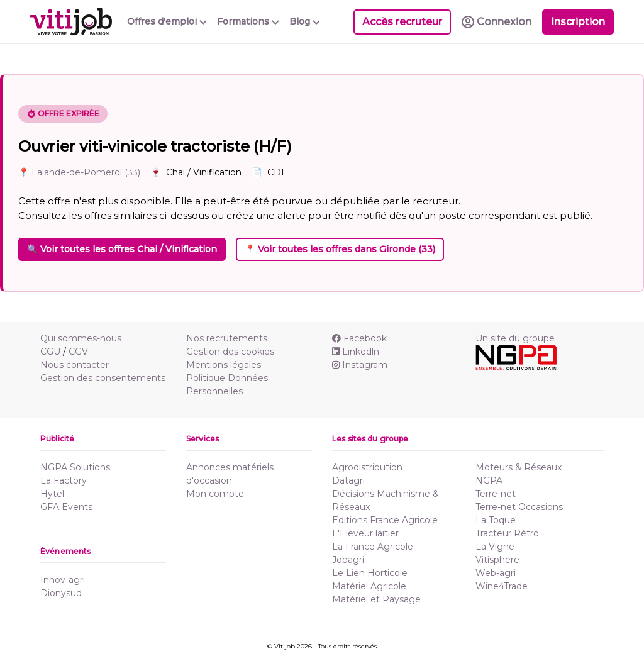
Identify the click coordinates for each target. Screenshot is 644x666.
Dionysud (61, 593)
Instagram (360, 365)
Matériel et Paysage (376, 599)
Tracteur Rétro (507, 533)
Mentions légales (224, 365)
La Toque (496, 520)
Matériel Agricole (369, 586)
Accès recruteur (402, 22)
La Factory (64, 480)
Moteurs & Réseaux (519, 467)
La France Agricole (373, 547)
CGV (78, 352)
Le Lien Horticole (370, 573)
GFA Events (66, 507)
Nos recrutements (227, 338)
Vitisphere (497, 560)
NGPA (489, 480)
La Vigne (495, 547)
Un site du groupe (515, 338)
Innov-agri (63, 580)
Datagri (348, 480)
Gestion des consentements (103, 378)
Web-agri (496, 573)
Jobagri (348, 560)
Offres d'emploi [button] (167, 21)
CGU (50, 352)
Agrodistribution (367, 467)
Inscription (578, 22)
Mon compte (215, 494)
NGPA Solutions (75, 467)
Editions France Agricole (385, 520)
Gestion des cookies (230, 352)
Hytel (52, 494)
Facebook (359, 338)
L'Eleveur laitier (365, 533)
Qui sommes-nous (81, 338)
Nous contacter (75, 365)
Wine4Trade (502, 586)
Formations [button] (248, 21)
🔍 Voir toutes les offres (122, 249)
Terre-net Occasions (519, 507)
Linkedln (356, 352)
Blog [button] (305, 21)
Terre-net (496, 494)
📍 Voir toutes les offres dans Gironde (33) (340, 249)
